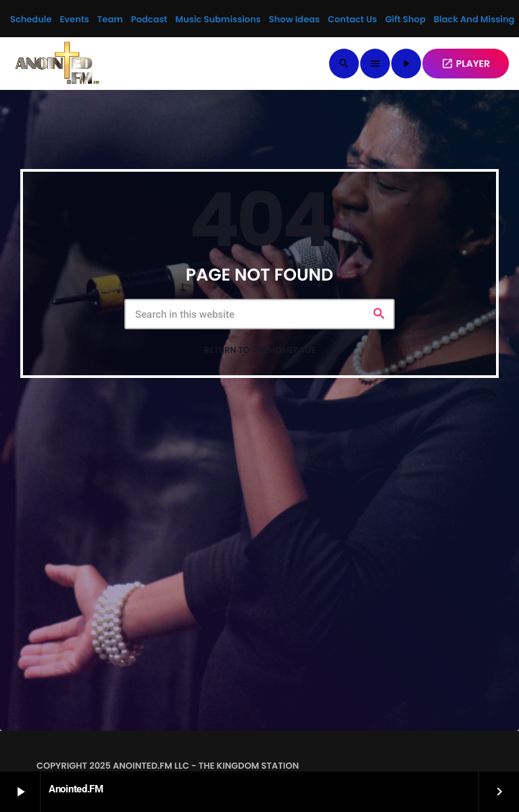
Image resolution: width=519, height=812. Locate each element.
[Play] (406, 64)
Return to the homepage (260, 351)
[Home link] (58, 64)
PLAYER (466, 64)
